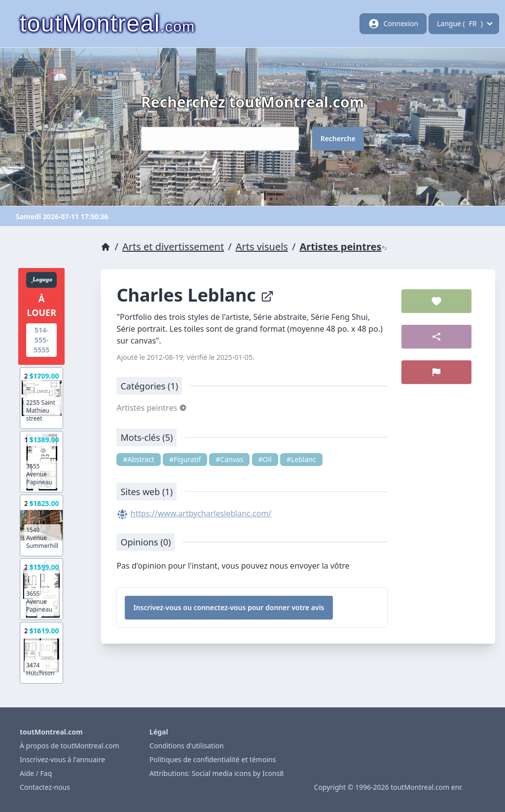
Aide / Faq (36, 773)
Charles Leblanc (195, 295)
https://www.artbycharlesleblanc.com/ (201, 513)
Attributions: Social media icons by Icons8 (216, 773)
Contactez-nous (45, 787)
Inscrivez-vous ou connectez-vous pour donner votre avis (229, 607)
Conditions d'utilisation (187, 746)
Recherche (338, 138)
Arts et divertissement (173, 247)
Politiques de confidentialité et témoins (213, 759)
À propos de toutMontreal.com (70, 746)
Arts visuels (262, 247)
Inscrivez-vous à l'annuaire (62, 759)
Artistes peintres (343, 247)
